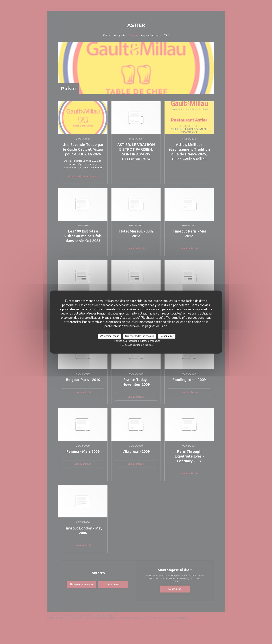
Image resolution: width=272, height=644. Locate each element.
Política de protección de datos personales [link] (137, 341)
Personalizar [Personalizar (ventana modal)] (167, 336)
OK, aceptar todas (110, 336)
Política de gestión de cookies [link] (137, 345)
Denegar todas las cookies (140, 336)
